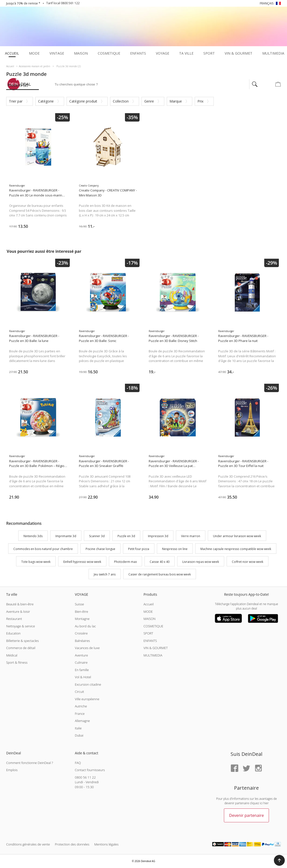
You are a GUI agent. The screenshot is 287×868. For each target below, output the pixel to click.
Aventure (81, 655)
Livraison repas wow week (201, 562)
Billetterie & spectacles (23, 641)
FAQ (78, 763)
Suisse (79, 604)
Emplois (12, 770)
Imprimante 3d (66, 536)
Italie (78, 728)
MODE (148, 612)
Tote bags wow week (36, 562)
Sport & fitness (17, 662)
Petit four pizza (139, 549)
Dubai (79, 735)
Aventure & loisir (18, 612)
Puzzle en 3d (126, 536)
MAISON (150, 619)
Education (13, 633)
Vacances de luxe (87, 648)
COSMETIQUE (153, 626)
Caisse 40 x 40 (160, 562)
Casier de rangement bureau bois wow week (160, 575)
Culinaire (81, 662)
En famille (82, 670)
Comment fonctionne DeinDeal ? (30, 763)
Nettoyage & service (21, 626)
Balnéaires (82, 641)
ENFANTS (150, 641)
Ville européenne (87, 699)
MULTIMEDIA (153, 655)
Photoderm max (125, 562)
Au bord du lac (85, 626)
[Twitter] (246, 769)
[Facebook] (235, 769)
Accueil (149, 604)
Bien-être (81, 612)
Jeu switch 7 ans (105, 575)
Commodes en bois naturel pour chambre (43, 549)
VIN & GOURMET (156, 648)
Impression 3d (158, 536)
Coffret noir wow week (248, 562)
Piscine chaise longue (100, 549)
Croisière (81, 633)
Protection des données (72, 844)
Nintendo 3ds (33, 536)
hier (266, 803)
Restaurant (14, 619)
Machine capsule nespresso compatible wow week (236, 549)
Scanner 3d (97, 536)
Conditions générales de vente (28, 844)
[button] (279, 860)
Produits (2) (18, 85)
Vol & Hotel (83, 677)
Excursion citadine (88, 684)
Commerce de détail (21, 648)
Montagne (82, 619)
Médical (12, 655)
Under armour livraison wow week (237, 536)
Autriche (81, 706)
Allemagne (82, 721)
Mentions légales (106, 844)
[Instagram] (258, 769)
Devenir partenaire (246, 815)
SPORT (148, 633)
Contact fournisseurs (90, 770)
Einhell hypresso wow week (82, 562)
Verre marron (191, 536)
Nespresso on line (175, 549)
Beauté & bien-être (20, 604)
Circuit (79, 692)
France (80, 714)
